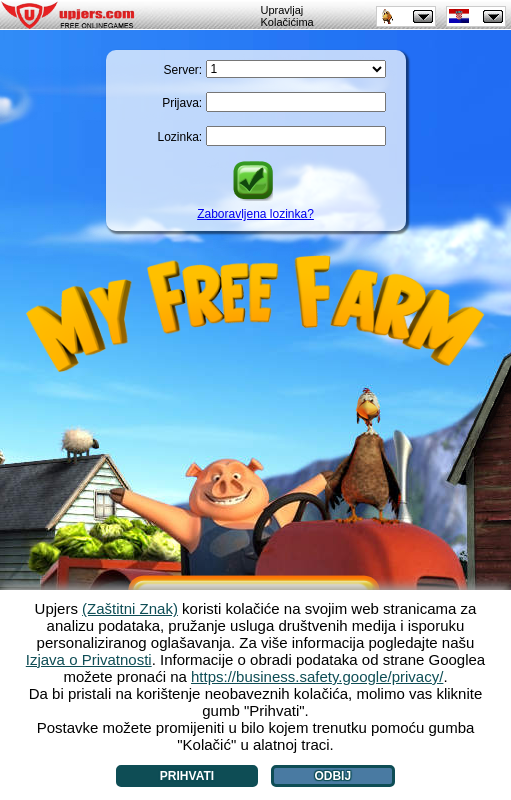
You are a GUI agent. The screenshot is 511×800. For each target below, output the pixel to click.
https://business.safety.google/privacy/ (317, 676)
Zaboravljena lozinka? (255, 214)
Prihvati (187, 776)
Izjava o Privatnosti (89, 659)
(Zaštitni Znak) (130, 608)
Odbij (332, 776)
